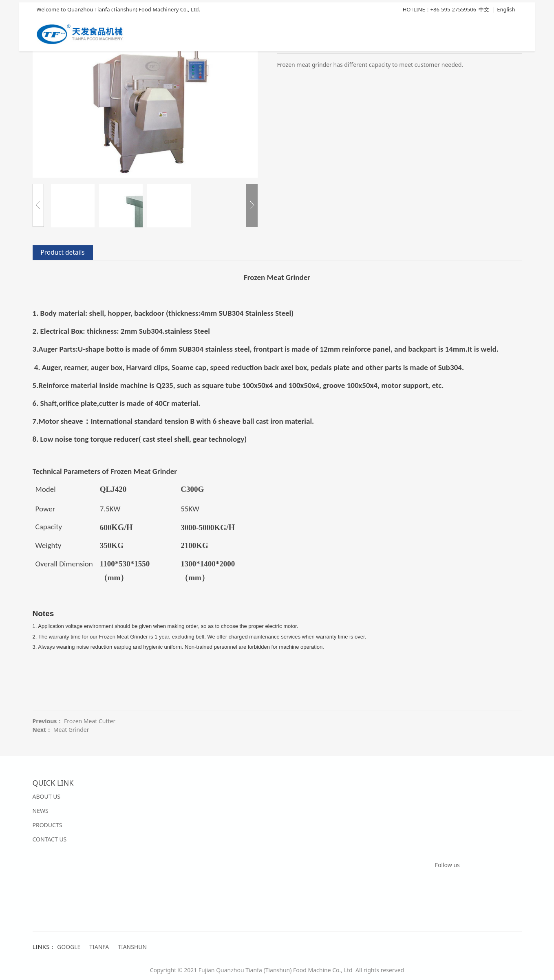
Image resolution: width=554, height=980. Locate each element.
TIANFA (99, 947)
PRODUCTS (47, 825)
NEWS (41, 811)
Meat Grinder (71, 730)
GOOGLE (69, 947)
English (506, 11)
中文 (484, 11)
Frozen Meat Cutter (90, 721)
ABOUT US (47, 796)
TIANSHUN (132, 947)
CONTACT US (50, 839)
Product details (63, 252)
